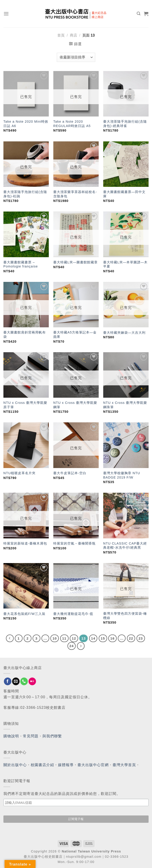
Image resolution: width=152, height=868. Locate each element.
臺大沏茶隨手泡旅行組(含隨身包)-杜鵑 (25, 194)
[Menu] (6, 14)
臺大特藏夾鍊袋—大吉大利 (124, 333)
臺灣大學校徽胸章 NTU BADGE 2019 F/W (122, 475)
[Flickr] (32, 681)
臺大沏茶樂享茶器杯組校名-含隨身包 (75, 194)
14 (93, 638)
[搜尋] (139, 14)
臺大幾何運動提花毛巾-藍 (73, 614)
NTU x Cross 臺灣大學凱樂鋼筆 (75, 405)
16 (112, 638)
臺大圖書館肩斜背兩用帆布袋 (25, 335)
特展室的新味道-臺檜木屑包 (25, 543)
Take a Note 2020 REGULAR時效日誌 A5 (72, 124)
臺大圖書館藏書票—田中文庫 (124, 194)
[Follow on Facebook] (8, 681)
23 (141, 638)
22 (131, 638)
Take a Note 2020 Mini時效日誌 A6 (26, 124)
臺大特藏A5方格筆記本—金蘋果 (75, 335)
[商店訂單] (76, 57)
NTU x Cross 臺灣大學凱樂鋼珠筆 (125, 405)
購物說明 (11, 736)
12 (74, 638)
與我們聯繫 (52, 736)
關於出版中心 (15, 765)
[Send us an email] (16, 681)
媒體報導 (66, 765)
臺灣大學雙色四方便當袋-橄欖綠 (125, 616)
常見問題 (31, 736)
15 (103, 638)
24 (72, 646)
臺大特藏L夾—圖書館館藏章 (76, 262)
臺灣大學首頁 (124, 765)
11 (64, 638)
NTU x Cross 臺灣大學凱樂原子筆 (25, 405)
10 (55, 638)
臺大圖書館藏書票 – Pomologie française (21, 264)
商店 (73, 35)
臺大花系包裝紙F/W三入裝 (24, 614)
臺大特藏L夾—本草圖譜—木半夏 (125, 264)
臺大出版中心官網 (93, 765)
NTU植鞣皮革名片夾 (19, 473)
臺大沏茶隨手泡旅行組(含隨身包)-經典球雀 (125, 124)
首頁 (61, 35)
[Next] (81, 646)
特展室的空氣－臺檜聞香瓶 (75, 543)
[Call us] (24, 681)
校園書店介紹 (43, 765)
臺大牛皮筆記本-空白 (70, 473)
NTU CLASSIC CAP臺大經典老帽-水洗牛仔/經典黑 (125, 546)
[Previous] (10, 638)
